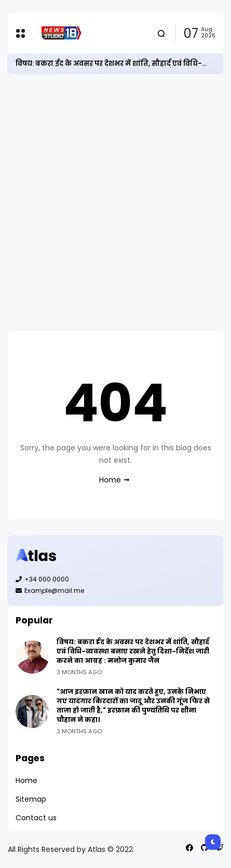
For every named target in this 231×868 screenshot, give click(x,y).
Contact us (36, 818)
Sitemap (31, 799)
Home (110, 480)
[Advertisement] (115, 202)
